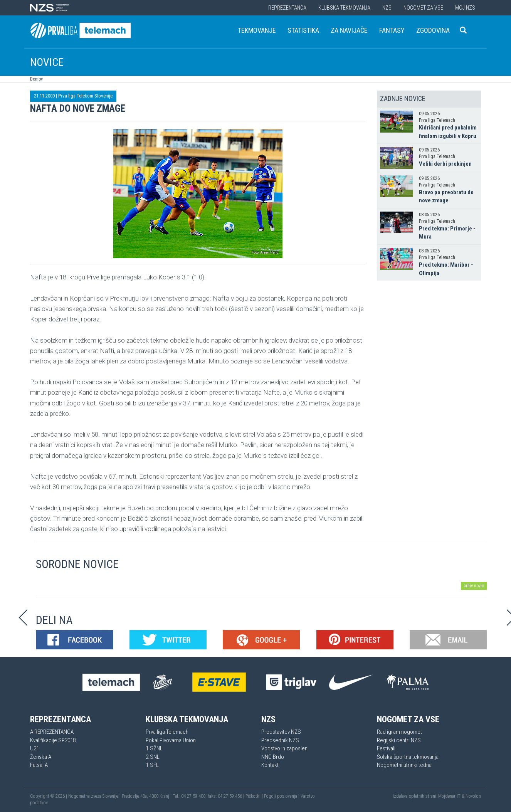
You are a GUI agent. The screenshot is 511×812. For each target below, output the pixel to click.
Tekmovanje (257, 30)
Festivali (386, 748)
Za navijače (349, 30)
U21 (34, 748)
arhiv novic (474, 586)
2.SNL (153, 757)
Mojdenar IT (449, 796)
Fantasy (392, 30)
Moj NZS (465, 8)
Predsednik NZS (280, 740)
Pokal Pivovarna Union (171, 740)
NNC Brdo (273, 757)
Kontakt (270, 765)
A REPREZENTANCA (52, 732)
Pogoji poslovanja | (282, 796)
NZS (387, 8)
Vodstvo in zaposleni (285, 748)
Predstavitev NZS (281, 732)
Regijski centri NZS (399, 740)
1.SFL (152, 765)
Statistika (303, 30)
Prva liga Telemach (167, 732)
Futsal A (39, 765)
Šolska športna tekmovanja (408, 757)
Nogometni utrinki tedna (404, 765)
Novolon (473, 796)
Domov (36, 79)
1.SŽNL (154, 748)
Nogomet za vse (423, 8)
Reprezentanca (287, 8)
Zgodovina (433, 30)
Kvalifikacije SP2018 (53, 740)
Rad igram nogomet (399, 732)
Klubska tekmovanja (344, 8)
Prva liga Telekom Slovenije (85, 96)
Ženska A (41, 757)
